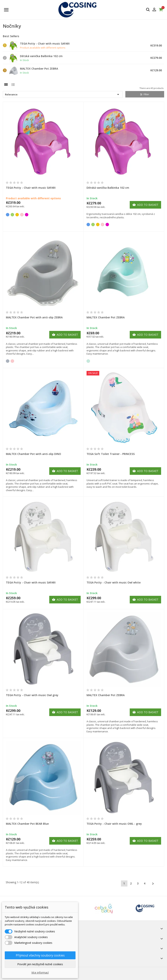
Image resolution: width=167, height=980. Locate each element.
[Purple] (27, 215)
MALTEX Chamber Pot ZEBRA (39, 69)
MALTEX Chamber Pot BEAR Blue (27, 824)
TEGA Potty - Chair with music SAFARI (45, 44)
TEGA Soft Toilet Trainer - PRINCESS (111, 454)
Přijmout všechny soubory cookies (40, 955)
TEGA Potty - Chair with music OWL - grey (114, 824)
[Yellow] (17, 215)
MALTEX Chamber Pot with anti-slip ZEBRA (34, 317)
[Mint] (88, 361)
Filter (145, 94)
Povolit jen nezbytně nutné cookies (40, 964)
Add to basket (145, 205)
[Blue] (8, 215)
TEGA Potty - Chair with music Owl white (114, 582)
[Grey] (8, 361)
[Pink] (22, 215)
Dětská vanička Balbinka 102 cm (41, 56)
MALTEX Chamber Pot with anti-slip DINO (33, 454)
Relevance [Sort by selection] (63, 94)
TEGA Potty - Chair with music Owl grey (32, 695)
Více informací (40, 973)
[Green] (12, 215)
